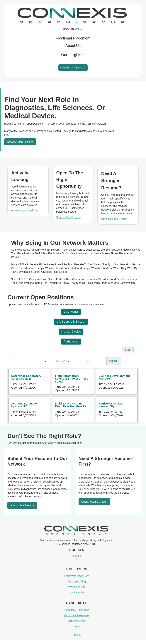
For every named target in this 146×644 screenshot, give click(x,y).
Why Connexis (77, 587)
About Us (73, 46)
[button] (73, 30)
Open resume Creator (94, 502)
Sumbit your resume (22, 505)
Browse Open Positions (25, 211)
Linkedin (77, 556)
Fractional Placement (73, 38)
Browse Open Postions (20, 142)
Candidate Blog (77, 621)
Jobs (77, 626)
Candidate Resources (77, 615)
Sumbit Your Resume (68, 217)
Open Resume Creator (114, 219)
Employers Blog (77, 581)
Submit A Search (73, 68)
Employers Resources (77, 576)
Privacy (77, 635)
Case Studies (77, 593)
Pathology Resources (77, 610)
